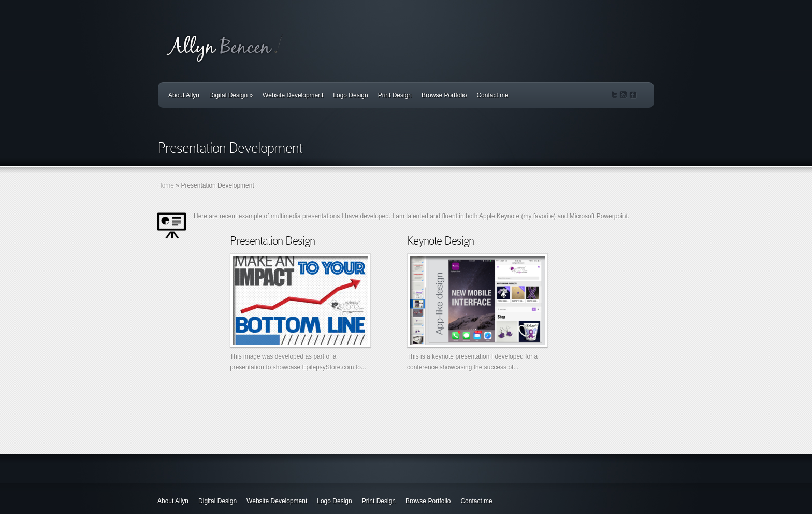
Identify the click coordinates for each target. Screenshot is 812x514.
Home (166, 185)
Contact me (492, 95)
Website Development (293, 95)
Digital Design (231, 95)
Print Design (395, 95)
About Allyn (184, 95)
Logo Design (350, 95)
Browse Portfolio (444, 95)
